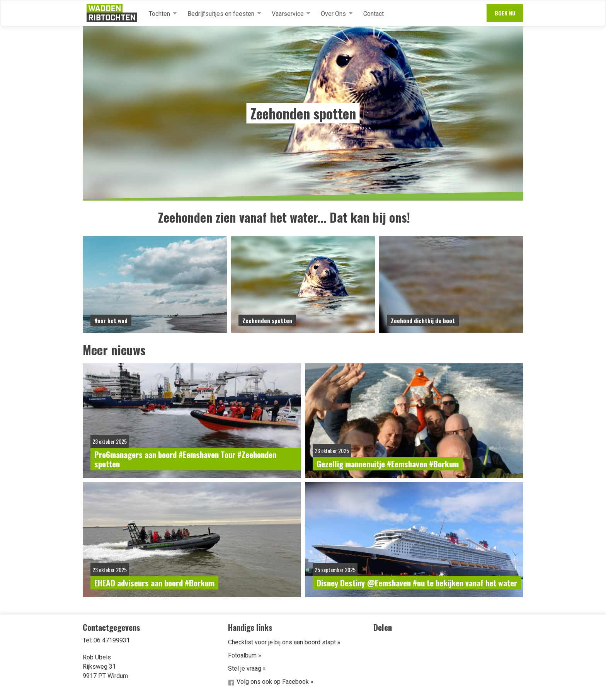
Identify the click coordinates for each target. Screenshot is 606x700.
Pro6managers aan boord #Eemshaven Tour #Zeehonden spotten (185, 459)
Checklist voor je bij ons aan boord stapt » (284, 642)
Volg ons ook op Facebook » (275, 682)
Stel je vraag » (247, 668)
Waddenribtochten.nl (112, 13)
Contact (374, 14)
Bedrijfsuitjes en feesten (221, 14)
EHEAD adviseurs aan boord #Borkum (154, 583)
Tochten (160, 14)
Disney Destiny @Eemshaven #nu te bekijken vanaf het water (417, 583)
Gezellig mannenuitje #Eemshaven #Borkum (388, 464)
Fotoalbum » (245, 655)
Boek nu (505, 13)
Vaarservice (288, 14)
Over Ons (334, 14)
